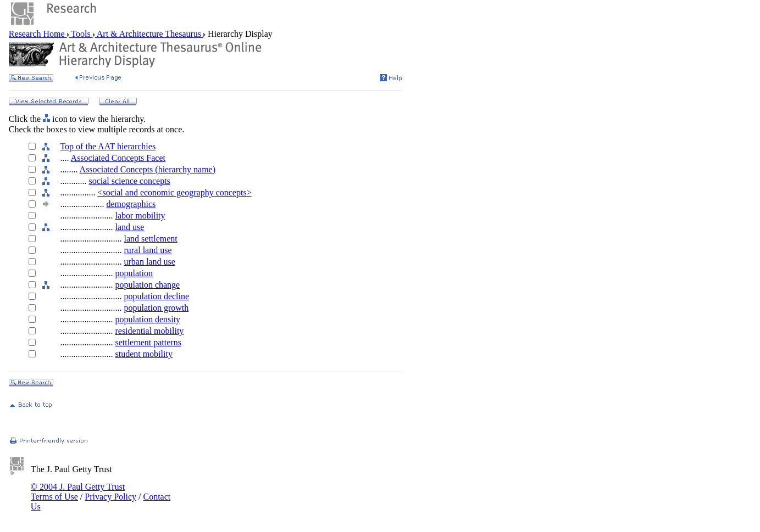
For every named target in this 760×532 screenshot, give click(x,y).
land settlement (150, 239)
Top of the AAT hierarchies (108, 146)
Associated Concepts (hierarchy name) (148, 169)
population (134, 273)
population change (147, 285)
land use (129, 227)
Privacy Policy (110, 497)
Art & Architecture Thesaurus (149, 34)
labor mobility (140, 215)
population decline (156, 296)
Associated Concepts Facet (118, 158)
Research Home (38, 34)
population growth (156, 308)
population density (148, 319)
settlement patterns (148, 342)
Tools (81, 34)
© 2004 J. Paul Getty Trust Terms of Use (78, 492)
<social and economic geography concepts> (174, 192)
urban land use (149, 262)
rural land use (148, 250)
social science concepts (129, 181)
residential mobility (149, 331)
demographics (131, 204)
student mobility (143, 354)
